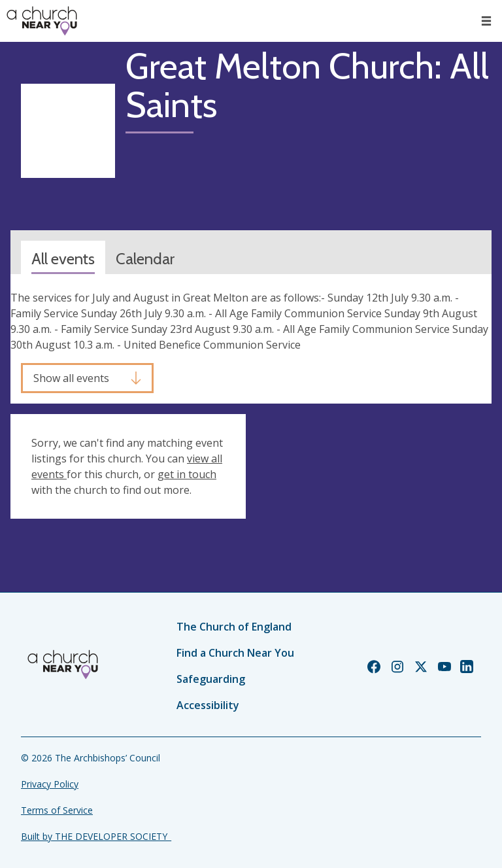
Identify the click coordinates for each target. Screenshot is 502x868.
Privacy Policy (50, 784)
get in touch (187, 474)
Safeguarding (211, 679)
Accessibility (208, 705)
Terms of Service (57, 810)
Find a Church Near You (235, 653)
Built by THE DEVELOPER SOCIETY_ (96, 836)
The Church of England (234, 627)
